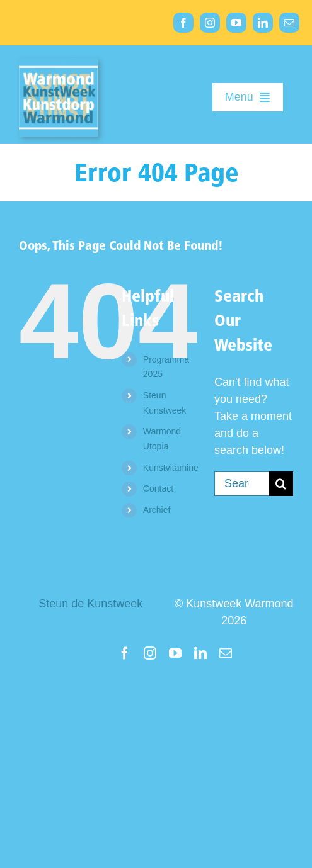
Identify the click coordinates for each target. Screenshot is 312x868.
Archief (157, 510)
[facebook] (183, 23)
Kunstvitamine (171, 468)
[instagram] (210, 23)
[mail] (289, 23)
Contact (158, 488)
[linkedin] (263, 23)
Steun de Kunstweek (90, 604)
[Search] (281, 484)
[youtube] (236, 23)
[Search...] (241, 484)
